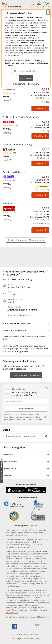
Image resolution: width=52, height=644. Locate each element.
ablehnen (30, 30)
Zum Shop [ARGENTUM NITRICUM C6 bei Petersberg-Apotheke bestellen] (41, 109)
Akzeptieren (26, 78)
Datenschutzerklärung (14, 35)
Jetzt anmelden (26, 409)
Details (7, 100)
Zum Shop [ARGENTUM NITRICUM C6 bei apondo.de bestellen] (41, 230)
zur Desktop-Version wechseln (26, 634)
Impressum (33, 84)
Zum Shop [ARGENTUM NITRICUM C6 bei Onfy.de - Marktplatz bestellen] (41, 195)
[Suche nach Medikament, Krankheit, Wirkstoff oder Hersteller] (23, 436)
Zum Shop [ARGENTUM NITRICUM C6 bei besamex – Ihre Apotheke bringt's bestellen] (41, 163)
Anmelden (34, 526)
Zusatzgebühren (42, 186)
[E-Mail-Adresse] (26, 401)
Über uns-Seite (12, 613)
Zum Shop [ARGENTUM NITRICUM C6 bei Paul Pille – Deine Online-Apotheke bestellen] (41, 136)
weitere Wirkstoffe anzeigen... (19, 315)
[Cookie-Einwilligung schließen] (48, 12)
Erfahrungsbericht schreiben (26, 375)
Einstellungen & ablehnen (26, 71)
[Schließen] (47, 388)
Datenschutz (19, 84)
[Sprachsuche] (46, 436)
